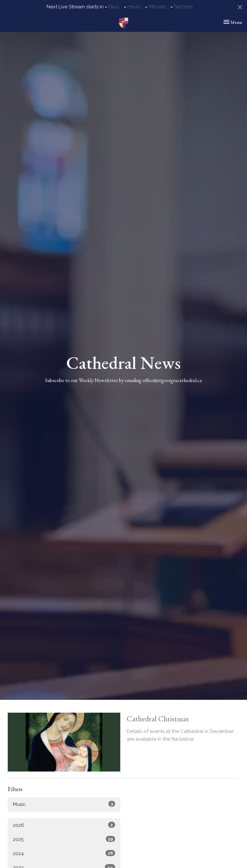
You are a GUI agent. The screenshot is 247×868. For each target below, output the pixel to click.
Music (64, 804)
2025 (64, 839)
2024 (64, 853)
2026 (64, 825)
